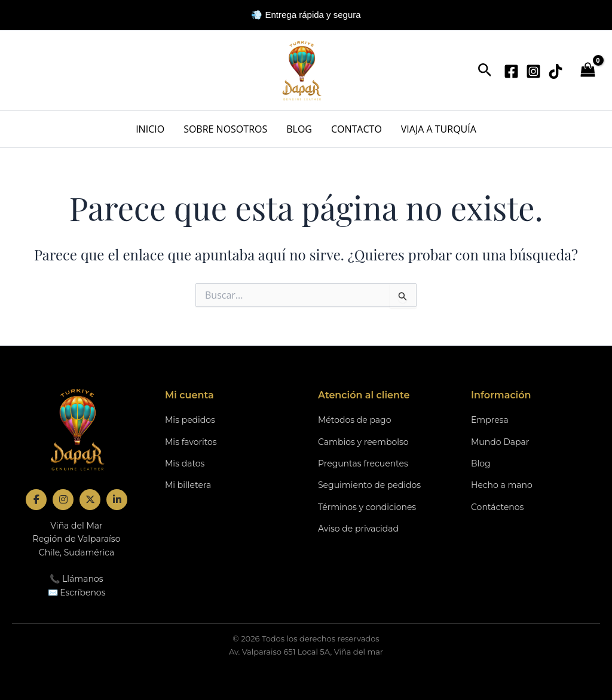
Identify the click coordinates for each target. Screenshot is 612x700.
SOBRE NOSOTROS (225, 129)
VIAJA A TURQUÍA (439, 129)
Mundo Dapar (500, 442)
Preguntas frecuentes (363, 463)
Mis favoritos (191, 442)
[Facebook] (511, 71)
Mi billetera (188, 485)
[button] (485, 71)
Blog (481, 463)
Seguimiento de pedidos (369, 485)
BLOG (299, 129)
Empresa (490, 420)
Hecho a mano (502, 485)
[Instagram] (533, 71)
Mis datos (185, 463)
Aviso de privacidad (358, 529)
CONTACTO (357, 129)
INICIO (150, 129)
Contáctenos (497, 507)
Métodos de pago (354, 420)
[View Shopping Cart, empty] (587, 71)
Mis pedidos (190, 420)
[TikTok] (556, 71)
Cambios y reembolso (363, 442)
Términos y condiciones (367, 507)
